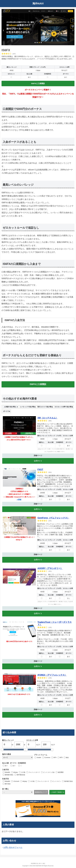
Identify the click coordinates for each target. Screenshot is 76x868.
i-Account (16, 781)
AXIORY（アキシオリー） (50, 568)
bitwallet (7, 772)
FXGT (40, 470)
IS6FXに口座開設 (38, 83)
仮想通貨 (61, 772)
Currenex (47, 758)
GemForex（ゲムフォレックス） (53, 518)
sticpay (16, 772)
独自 (67, 758)
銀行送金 (8, 784)
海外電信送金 (21, 775)
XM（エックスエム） (48, 418)
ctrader (39, 758)
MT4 (55, 758)
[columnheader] (10, 407)
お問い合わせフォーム (13, 847)
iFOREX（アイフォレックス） (52, 675)
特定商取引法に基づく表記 (38, 863)
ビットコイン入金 (49, 772)
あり (6, 766)
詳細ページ (38, 455)
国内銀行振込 (9, 775)
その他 (23, 772)
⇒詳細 (19, 500)
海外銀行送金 (68, 781)
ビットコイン (57, 781)
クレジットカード (34, 772)
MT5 (61, 758)
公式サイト (38, 461)
